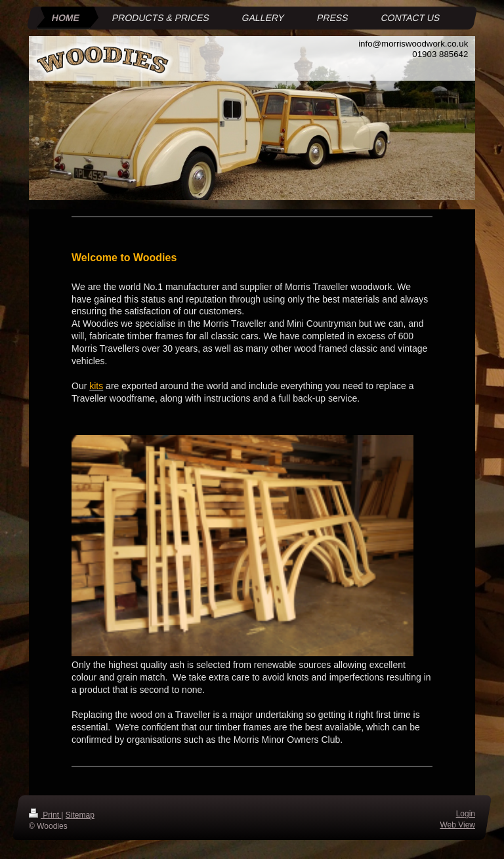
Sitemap (80, 815)
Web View (457, 824)
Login (466, 814)
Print (45, 815)
